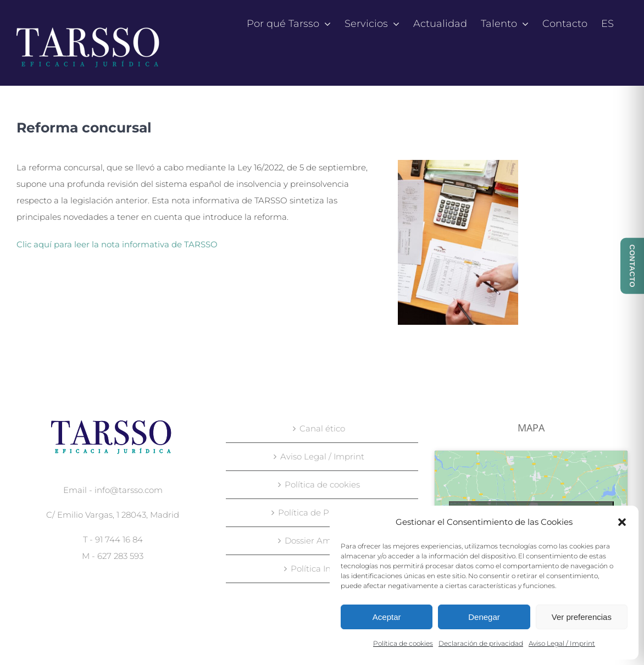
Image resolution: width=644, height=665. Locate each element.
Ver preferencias (582, 617)
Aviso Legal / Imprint (562, 643)
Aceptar (387, 617)
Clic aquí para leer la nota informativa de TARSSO (117, 244)
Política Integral (323, 569)
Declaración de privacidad (481, 643)
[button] (622, 522)
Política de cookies (403, 643)
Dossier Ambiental (322, 541)
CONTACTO (632, 266)
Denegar (484, 617)
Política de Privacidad (322, 512)
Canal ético (322, 428)
